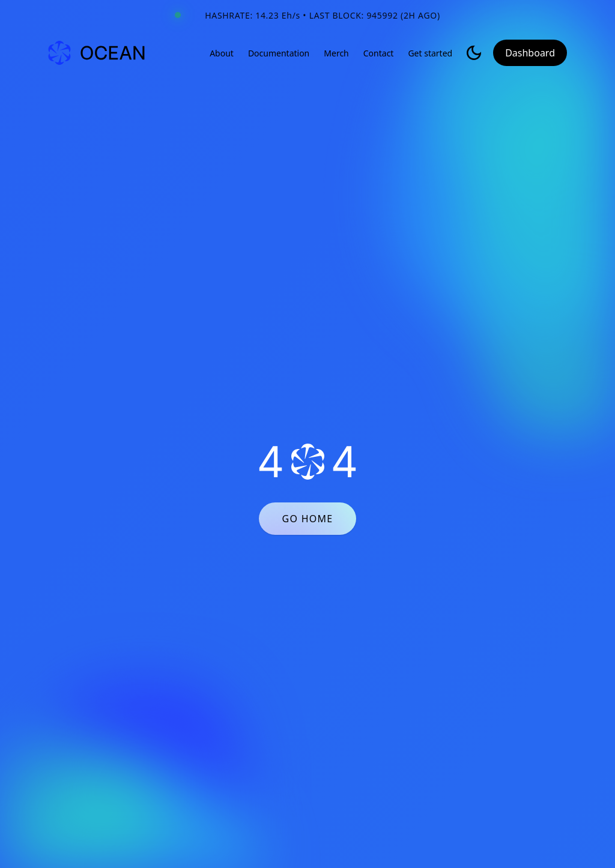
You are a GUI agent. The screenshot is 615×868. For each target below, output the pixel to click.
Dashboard (530, 53)
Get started (430, 53)
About (222, 53)
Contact (379, 53)
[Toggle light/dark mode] (474, 53)
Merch (336, 53)
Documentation (279, 53)
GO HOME (307, 519)
